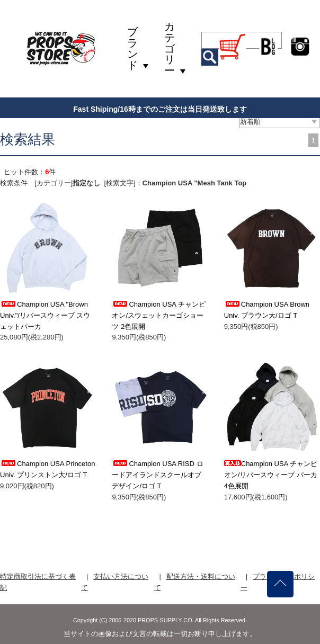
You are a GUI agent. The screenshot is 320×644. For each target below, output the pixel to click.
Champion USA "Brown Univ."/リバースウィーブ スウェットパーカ (45, 315)
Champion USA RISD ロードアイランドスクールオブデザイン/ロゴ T (157, 475)
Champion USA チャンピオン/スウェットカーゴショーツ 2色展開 (159, 315)
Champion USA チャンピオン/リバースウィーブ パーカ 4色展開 (271, 475)
